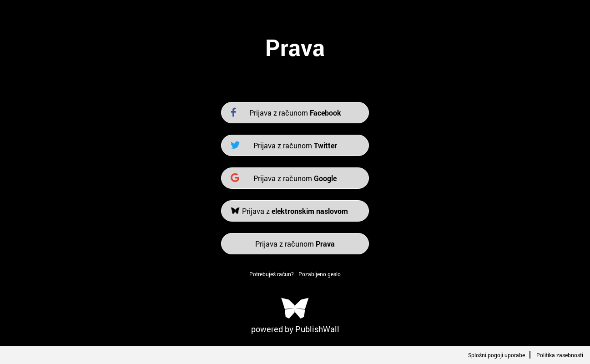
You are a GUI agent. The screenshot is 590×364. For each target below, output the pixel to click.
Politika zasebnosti (560, 355)
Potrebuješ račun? (272, 274)
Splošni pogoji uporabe (497, 355)
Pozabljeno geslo (320, 274)
